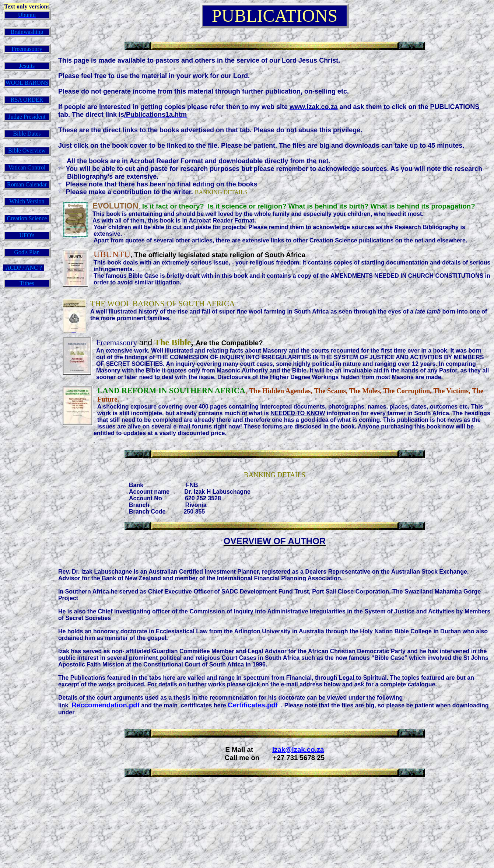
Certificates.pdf (253, 705)
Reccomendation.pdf (106, 705)
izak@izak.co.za (298, 750)
